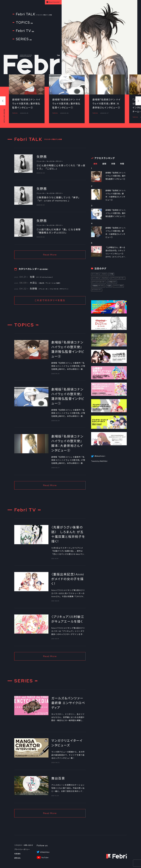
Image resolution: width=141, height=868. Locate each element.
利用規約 (17, 854)
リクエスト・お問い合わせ (24, 845)
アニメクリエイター (118, 278)
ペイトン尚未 (119, 286)
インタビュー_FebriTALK (101, 278)
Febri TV (25, 31)
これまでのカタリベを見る (50, 300)
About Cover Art (54, 2)
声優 (112, 274)
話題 (109, 286)
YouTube (45, 858)
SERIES (24, 39)
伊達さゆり (113, 282)
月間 (113, 164)
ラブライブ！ (97, 290)
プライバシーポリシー (22, 849)
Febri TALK (34, 14)
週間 (104, 164)
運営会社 (17, 858)
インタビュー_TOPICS (100, 274)
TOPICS (24, 22)
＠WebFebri (45, 852)
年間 (122, 164)
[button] (138, 101)
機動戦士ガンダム (99, 286)
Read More (50, 255)
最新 (95, 164)
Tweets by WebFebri (99, 461)
